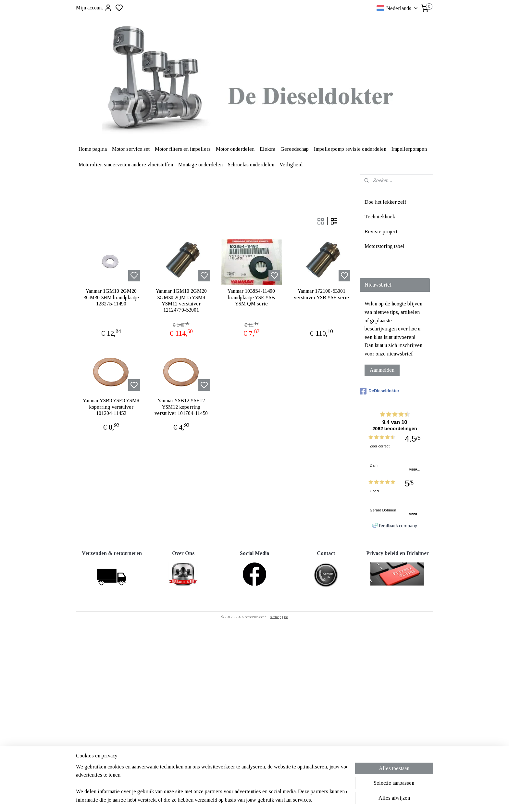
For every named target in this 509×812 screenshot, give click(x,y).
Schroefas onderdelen (251, 165)
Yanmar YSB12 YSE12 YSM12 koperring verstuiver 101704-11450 (181, 407)
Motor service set (131, 149)
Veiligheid (291, 165)
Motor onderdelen (235, 149)
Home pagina (93, 149)
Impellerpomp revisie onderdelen (350, 149)
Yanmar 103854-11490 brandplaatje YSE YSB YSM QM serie (251, 297)
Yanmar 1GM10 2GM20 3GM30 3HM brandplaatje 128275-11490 (111, 297)
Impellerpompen (409, 149)
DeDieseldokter (379, 391)
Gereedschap (295, 149)
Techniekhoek (380, 217)
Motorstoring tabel (385, 246)
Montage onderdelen (200, 165)
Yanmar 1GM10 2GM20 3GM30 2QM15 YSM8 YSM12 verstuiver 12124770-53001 (181, 300)
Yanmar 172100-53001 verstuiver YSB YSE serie (321, 294)
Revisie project (381, 232)
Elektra (267, 149)
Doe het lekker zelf (385, 202)
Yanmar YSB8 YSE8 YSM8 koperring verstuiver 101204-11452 (111, 407)
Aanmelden (382, 370)
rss (286, 617)
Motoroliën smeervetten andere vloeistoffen (126, 165)
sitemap (276, 617)
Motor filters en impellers (183, 149)
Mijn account (94, 8)
